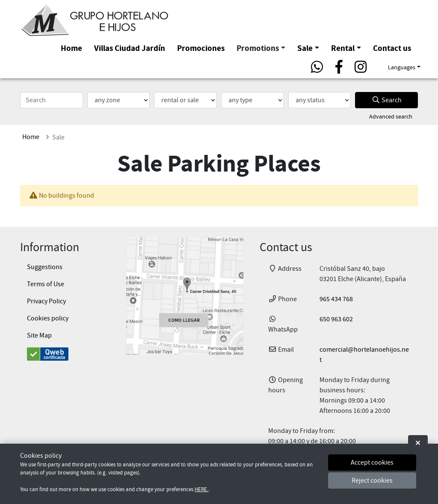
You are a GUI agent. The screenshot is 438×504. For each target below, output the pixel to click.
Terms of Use (46, 284)
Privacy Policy (46, 301)
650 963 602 (336, 319)
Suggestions (45, 267)
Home (71, 48)
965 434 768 (336, 299)
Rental (343, 48)
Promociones (201, 48)
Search (387, 100)
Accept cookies (372, 462)
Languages (402, 67)
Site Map (39, 335)
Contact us (392, 48)
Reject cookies (372, 480)
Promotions (258, 48)
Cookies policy (48, 318)
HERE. (201, 489)
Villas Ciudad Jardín (130, 48)
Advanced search (391, 116)
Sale (305, 48)
